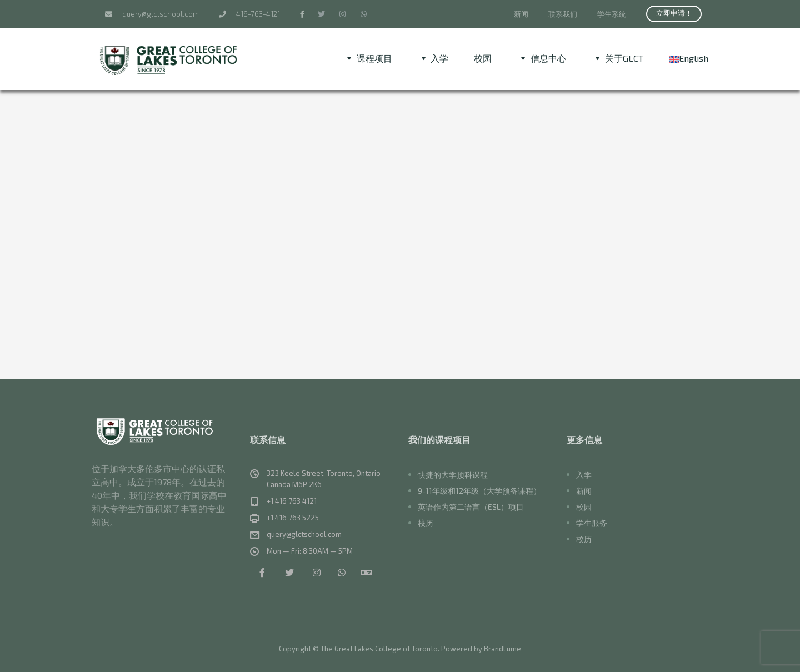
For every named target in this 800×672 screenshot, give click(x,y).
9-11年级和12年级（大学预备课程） (479, 491)
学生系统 (612, 14)
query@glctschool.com (152, 14)
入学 (584, 475)
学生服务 (592, 523)
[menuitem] (689, 58)
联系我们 (563, 14)
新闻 (521, 14)
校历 (426, 523)
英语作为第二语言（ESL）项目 (471, 507)
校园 (483, 58)
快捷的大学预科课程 (453, 475)
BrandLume (502, 649)
